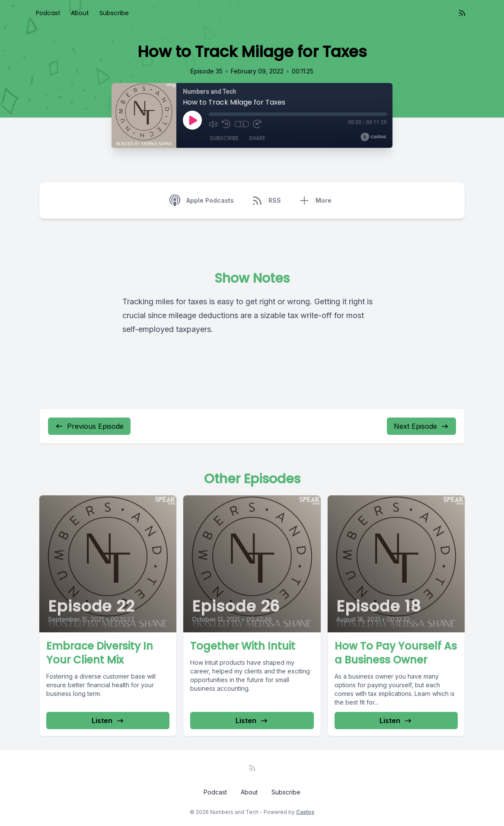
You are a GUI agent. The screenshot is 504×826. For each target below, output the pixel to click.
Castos (305, 812)
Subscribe (114, 13)
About (80, 13)
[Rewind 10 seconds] (226, 124)
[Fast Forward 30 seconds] (257, 124)
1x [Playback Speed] (242, 124)
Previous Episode (89, 426)
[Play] (192, 120)
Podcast (48, 13)
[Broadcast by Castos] (373, 137)
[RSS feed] (462, 13)
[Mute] (213, 124)
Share (257, 138)
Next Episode (421, 426)
